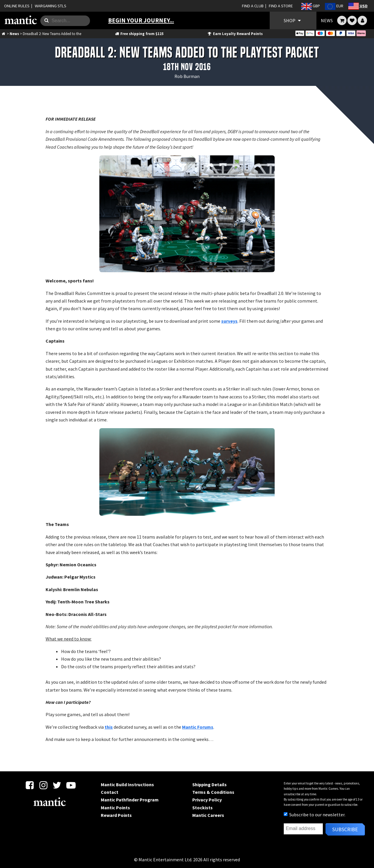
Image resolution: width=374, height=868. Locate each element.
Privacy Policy (207, 800)
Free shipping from (139, 34)
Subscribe (345, 829)
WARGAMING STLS (51, 6)
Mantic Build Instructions (127, 784)
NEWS (327, 20)
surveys (229, 321)
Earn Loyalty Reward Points (235, 34)
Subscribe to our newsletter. (315, 815)
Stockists (202, 808)
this (109, 727)
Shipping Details (209, 784)
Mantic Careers (208, 815)
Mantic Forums (198, 727)
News (14, 34)
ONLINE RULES (17, 6)
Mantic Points (115, 808)
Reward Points (116, 815)
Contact (110, 792)
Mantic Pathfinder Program (130, 800)
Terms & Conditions (213, 792)
